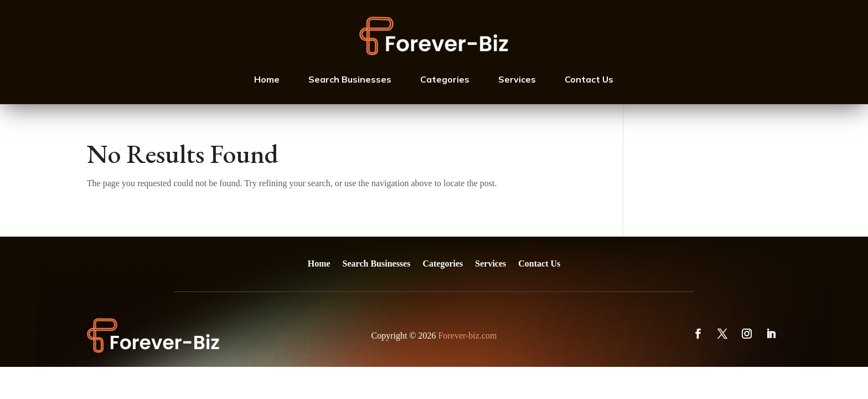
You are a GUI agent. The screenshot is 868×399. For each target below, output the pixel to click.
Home (267, 79)
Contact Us (589, 79)
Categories (445, 79)
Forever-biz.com (468, 336)
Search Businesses (350, 79)
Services (517, 79)
